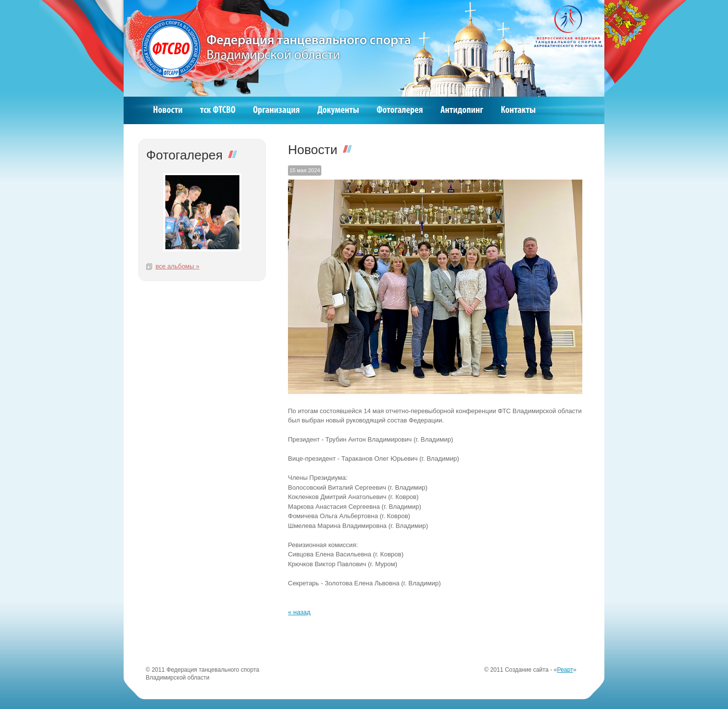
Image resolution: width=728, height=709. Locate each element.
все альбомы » (178, 266)
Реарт (565, 670)
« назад (299, 612)
